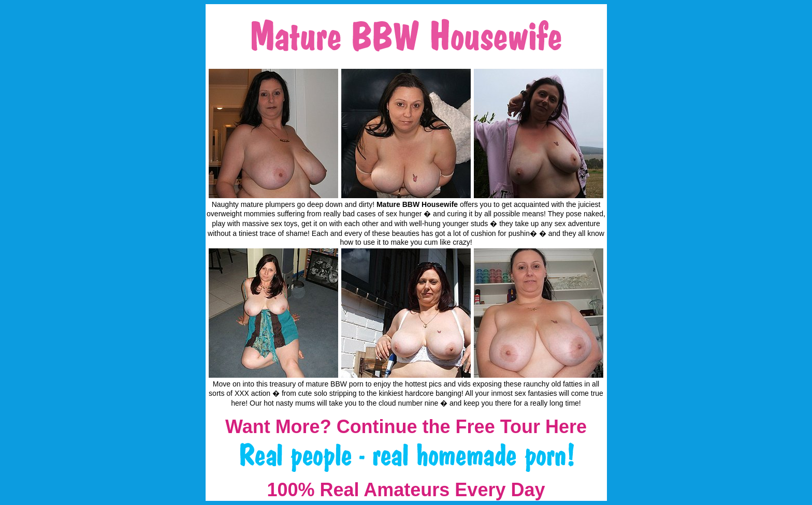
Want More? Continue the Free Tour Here (406, 427)
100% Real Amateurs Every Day (406, 490)
